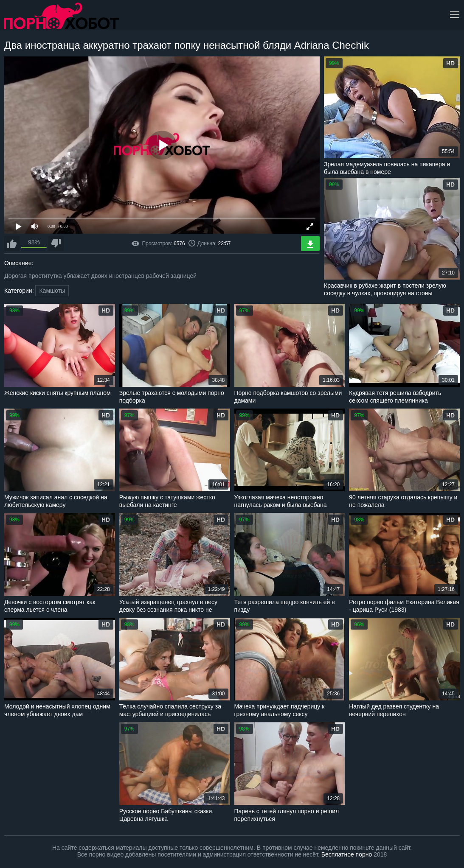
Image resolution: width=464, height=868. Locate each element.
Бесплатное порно (347, 854)
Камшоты (52, 291)
